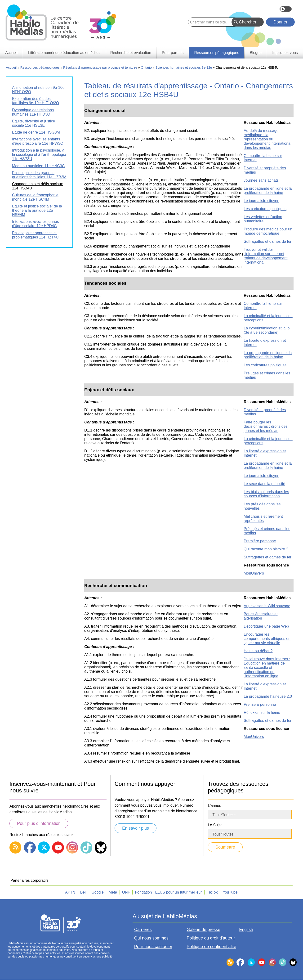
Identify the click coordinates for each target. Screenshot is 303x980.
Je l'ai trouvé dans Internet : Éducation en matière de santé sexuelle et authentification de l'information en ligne (267, 668)
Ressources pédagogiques (40, 67)
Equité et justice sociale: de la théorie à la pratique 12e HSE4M (37, 210)
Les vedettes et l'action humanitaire (263, 219)
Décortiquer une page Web (266, 626)
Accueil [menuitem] (11, 53)
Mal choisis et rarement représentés (263, 519)
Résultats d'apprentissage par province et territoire (100, 67)
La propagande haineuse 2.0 (268, 696)
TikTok (212, 892)
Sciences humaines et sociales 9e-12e (184, 67)
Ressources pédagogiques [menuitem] (216, 53)
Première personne (260, 541)
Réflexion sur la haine (262, 713)
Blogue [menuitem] (256, 53)
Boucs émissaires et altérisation (261, 616)
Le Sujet (215, 825)
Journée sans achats (261, 180)
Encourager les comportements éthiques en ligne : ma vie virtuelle (267, 639)
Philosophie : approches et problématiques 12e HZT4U (35, 235)
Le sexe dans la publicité (265, 484)
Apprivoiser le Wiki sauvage (267, 606)
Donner (280, 22)
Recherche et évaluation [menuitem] (131, 53)
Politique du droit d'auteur (211, 938)
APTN (70, 892)
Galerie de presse (204, 930)
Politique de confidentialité (212, 947)
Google (98, 892)
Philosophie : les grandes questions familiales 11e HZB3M (39, 175)
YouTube (230, 892)
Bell (83, 892)
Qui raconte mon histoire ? (266, 549)
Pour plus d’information (39, 823)
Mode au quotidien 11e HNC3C (38, 166)
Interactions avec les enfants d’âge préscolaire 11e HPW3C (38, 141)
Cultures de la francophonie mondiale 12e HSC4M (35, 197)
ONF (126, 892)
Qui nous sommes (151, 938)
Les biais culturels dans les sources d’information (266, 494)
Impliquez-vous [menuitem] (285, 53)
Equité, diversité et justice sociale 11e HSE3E (33, 123)
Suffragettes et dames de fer (268, 241)
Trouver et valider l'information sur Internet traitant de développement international (266, 256)
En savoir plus (136, 828)
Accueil (11, 67)
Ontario (146, 67)
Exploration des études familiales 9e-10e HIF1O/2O (36, 101)
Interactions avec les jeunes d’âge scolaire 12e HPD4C (35, 224)
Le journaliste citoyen (262, 201)
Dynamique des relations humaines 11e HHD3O (33, 112)
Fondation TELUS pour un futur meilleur (168, 892)
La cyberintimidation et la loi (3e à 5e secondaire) (267, 330)
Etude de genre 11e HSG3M (36, 132)
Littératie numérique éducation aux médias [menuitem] (64, 53)
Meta (113, 892)
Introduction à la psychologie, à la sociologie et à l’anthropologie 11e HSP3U (39, 155)
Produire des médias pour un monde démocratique (268, 231)
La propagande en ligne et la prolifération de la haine (268, 191)
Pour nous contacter (153, 947)
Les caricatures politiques (265, 209)
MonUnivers (254, 573)
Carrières (143, 930)
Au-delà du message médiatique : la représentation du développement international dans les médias (268, 139)
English (286, 9)
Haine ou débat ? (258, 651)
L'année (214, 806)
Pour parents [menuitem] (173, 53)
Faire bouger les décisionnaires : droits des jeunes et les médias (266, 426)
